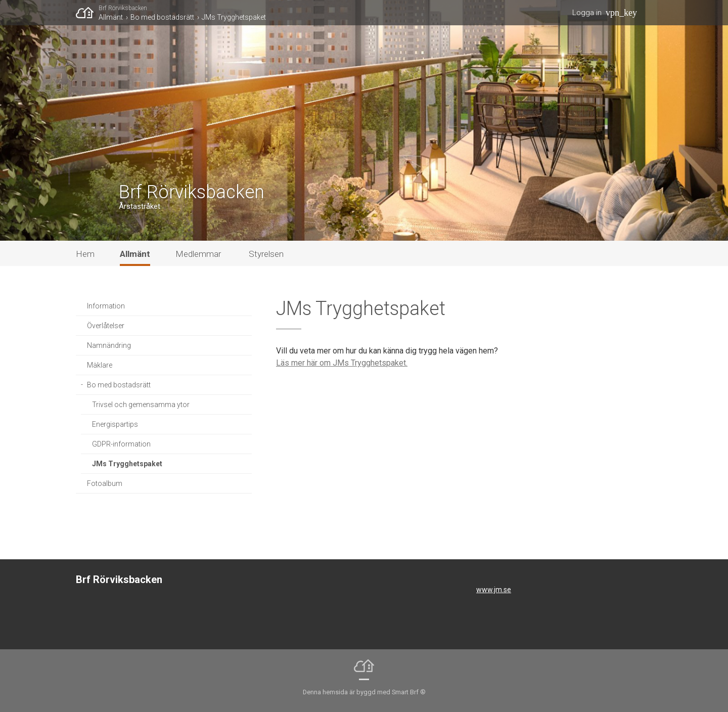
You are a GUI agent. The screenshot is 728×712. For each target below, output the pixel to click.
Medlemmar (198, 254)
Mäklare (100, 365)
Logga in (587, 13)
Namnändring (109, 345)
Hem (85, 254)
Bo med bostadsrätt (162, 17)
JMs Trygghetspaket (234, 17)
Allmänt (111, 17)
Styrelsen (266, 254)
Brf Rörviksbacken (123, 8)
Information (106, 306)
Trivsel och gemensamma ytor (141, 405)
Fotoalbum (105, 483)
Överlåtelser (106, 326)
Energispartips (115, 424)
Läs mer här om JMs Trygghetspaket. (342, 363)
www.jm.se (494, 590)
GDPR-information (121, 444)
